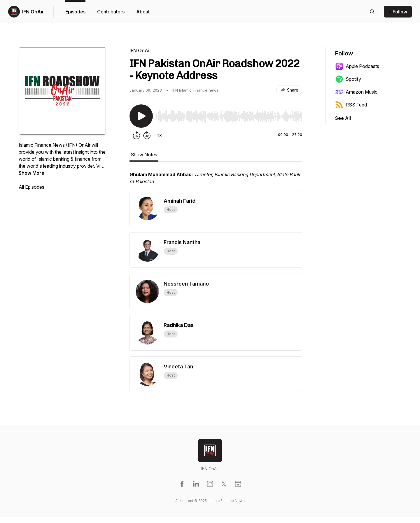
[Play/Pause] (141, 116)
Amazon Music (356, 92)
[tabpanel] (216, 181)
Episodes (75, 12)
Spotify (348, 79)
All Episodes (32, 187)
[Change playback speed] (159, 135)
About (143, 12)
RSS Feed (351, 105)
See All (343, 118)
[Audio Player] (229, 115)
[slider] (229, 116)
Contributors (111, 12)
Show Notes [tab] (144, 155)
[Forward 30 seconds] (147, 135)
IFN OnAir (33, 12)
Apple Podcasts (357, 66)
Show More (32, 173)
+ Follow (398, 12)
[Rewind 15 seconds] (136, 135)
